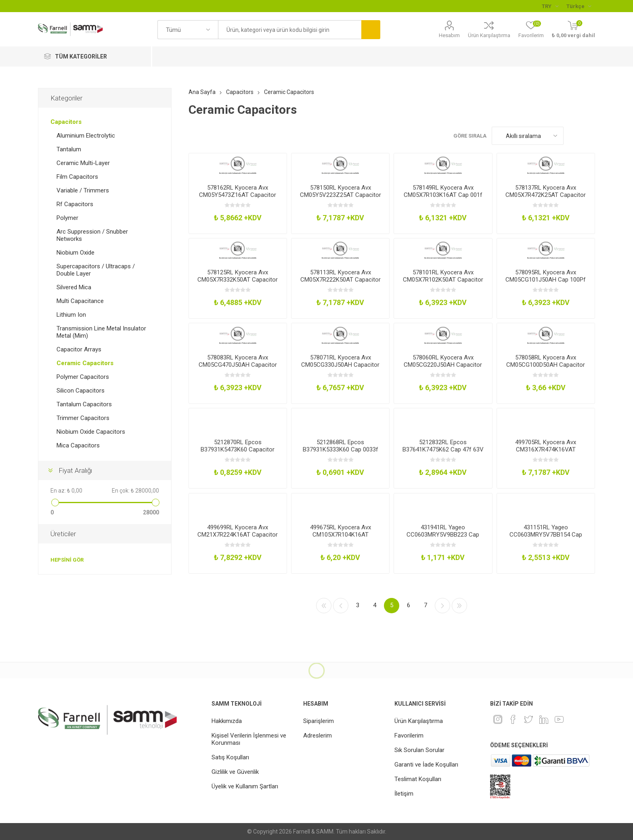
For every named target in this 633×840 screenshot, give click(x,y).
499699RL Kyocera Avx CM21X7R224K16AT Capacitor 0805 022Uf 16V (238, 535)
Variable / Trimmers (83, 190)
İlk (324, 606)
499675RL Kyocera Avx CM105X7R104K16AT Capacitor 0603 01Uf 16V (341, 535)
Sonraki (442, 606)
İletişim (404, 794)
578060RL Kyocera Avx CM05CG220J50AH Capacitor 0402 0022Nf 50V (443, 365)
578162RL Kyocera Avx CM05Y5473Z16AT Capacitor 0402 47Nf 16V (238, 195)
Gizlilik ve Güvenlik (235, 772)
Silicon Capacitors (81, 391)
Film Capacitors (77, 177)
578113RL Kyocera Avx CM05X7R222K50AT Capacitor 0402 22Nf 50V (341, 280)
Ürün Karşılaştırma (489, 35)
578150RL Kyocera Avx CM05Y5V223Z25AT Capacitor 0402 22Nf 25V (341, 195)
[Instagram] (498, 719)
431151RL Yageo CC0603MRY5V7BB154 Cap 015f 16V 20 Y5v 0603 (546, 535)
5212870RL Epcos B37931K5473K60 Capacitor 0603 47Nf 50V (238, 449)
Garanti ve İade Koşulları (426, 765)
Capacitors (66, 122)
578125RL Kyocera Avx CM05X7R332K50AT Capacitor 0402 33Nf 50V (238, 280)
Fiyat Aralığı (75, 470)
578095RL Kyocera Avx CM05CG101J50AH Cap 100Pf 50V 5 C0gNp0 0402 (546, 280)
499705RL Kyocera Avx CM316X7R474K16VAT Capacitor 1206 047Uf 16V (546, 449)
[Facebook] (513, 719)
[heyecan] (528, 719)
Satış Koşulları (230, 757)
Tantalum (69, 149)
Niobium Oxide (75, 253)
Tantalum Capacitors (84, 404)
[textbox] (290, 30)
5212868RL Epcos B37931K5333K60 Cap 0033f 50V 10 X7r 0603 (341, 449)
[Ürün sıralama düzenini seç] (528, 136)
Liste (589, 136)
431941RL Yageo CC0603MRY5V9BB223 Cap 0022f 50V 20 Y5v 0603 (443, 535)
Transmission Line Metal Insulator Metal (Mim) (101, 332)
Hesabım (449, 35)
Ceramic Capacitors (85, 363)
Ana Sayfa (202, 92)
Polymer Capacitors (83, 377)
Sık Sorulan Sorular (419, 750)
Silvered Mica (74, 287)
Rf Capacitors (75, 204)
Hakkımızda (227, 721)
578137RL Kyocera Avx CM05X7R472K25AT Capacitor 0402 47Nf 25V (546, 195)
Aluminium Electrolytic (86, 136)
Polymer (67, 218)
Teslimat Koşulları (418, 779)
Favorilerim (409, 736)
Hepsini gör (67, 560)
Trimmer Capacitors (83, 418)
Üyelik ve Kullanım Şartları (245, 786)
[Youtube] (559, 719)
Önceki (341, 606)
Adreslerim (318, 736)
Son (459, 606)
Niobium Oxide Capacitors (91, 432)
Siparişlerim (319, 721)
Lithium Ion (71, 315)
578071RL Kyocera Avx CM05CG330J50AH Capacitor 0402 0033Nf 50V (340, 365)
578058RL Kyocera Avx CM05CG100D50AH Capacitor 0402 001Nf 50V (546, 365)
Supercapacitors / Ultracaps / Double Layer (96, 270)
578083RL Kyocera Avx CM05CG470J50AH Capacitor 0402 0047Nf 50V (238, 365)
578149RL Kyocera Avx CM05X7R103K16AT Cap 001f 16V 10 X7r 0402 (443, 195)
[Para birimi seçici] (550, 6)
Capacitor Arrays (79, 349)
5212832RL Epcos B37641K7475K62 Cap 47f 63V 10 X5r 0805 (443, 449)
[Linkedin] (544, 719)
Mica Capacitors (78, 445)
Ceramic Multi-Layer (83, 163)
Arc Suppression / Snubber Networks (92, 235)
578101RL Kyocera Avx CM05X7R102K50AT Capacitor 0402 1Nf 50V (443, 280)
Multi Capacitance (80, 301)
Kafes (574, 136)
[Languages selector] (579, 6)
